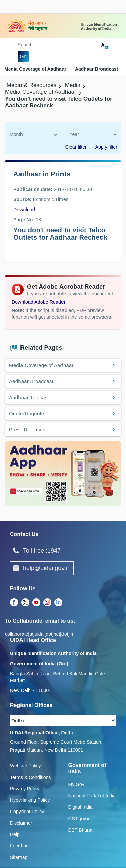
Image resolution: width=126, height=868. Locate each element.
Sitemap (19, 857)
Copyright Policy (27, 812)
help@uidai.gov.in (42, 568)
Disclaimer (21, 823)
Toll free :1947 (37, 551)
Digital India (80, 807)
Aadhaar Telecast (29, 397)
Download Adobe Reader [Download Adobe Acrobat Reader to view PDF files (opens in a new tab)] (39, 302)
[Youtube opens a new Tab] (36, 603)
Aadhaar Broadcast (96, 69)
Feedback (20, 846)
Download (24, 210)
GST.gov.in (79, 819)
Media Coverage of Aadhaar (35, 69)
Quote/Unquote (27, 413)
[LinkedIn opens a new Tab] (58, 603)
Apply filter (106, 147)
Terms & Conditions (30, 777)
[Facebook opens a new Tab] (14, 603)
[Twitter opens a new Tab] (25, 603)
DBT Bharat (80, 830)
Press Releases (27, 430)
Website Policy (26, 766)
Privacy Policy (25, 789)
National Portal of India (92, 796)
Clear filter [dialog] (76, 147)
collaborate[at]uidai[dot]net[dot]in (39, 634)
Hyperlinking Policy (30, 800)
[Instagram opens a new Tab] (47, 603)
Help (15, 834)
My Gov (76, 784)
